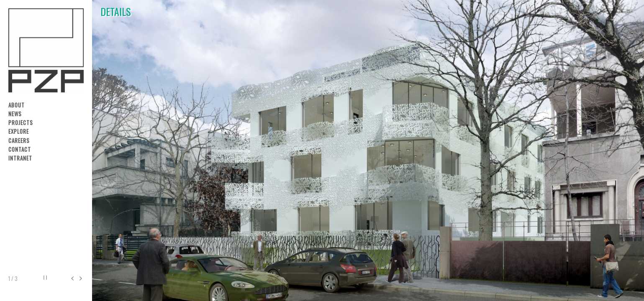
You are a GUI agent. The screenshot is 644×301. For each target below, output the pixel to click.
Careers (19, 141)
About (17, 105)
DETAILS (116, 13)
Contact (20, 149)
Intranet (20, 158)
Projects (21, 123)
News (15, 114)
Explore (19, 131)
